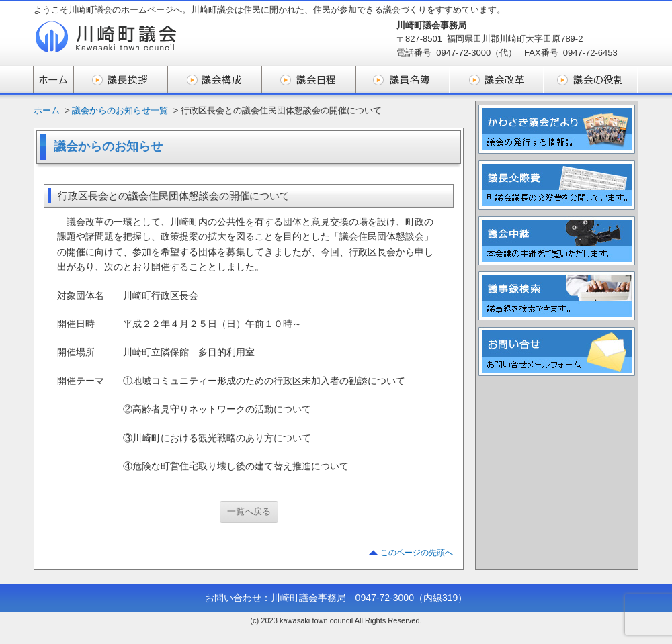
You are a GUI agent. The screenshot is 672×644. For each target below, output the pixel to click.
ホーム (47, 110)
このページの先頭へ (417, 553)
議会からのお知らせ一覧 (120, 110)
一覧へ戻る (249, 511)
